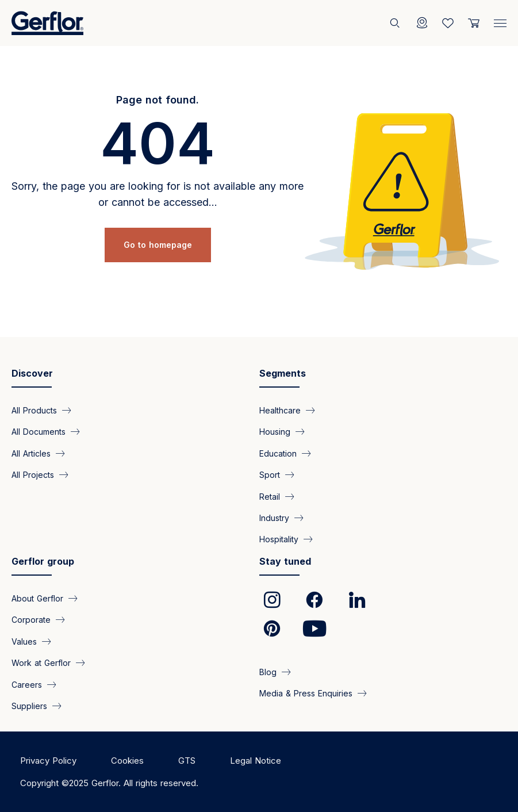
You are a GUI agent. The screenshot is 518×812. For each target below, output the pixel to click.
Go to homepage (158, 245)
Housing (275, 432)
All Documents (39, 432)
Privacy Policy (48, 761)
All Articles (31, 453)
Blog (268, 671)
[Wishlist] (448, 23)
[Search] (396, 23)
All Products (34, 410)
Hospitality (279, 539)
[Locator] (422, 23)
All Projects (33, 475)
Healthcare (280, 410)
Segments (283, 373)
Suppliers (29, 706)
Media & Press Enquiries (306, 693)
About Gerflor (37, 598)
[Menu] (500, 21)
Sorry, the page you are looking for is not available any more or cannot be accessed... (158, 194)
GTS (187, 761)
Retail (270, 496)
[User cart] (474, 23)
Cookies (127, 761)
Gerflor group (43, 561)
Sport (270, 475)
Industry (274, 518)
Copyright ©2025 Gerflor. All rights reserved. (109, 783)
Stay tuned (285, 561)
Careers (27, 684)
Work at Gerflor (41, 663)
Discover (32, 373)
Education (278, 453)
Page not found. (158, 100)
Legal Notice (256, 761)
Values (24, 641)
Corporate (31, 620)
